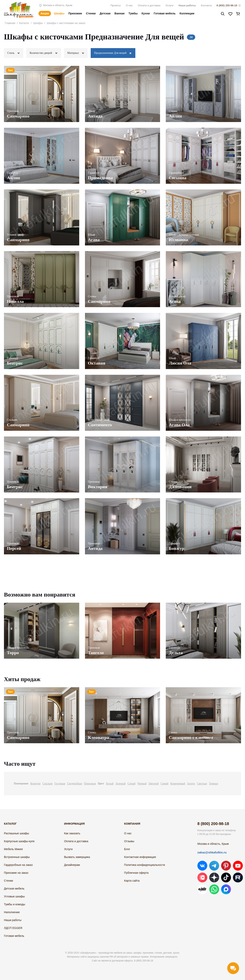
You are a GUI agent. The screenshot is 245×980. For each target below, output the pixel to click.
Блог (127, 849)
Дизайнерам (72, 865)
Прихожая (90, 784)
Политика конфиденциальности (145, 865)
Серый (132, 784)
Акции (45, 13)
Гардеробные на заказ (18, 865)
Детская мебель (14, 889)
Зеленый (121, 784)
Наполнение (12, 912)
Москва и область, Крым (55, 5)
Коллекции (187, 13)
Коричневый (178, 784)
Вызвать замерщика (77, 857)
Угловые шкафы (14, 896)
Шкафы (59, 13)
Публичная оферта (136, 873)
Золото (191, 784)
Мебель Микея (13, 849)
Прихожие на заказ (16, 873)
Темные (214, 784)
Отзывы (129, 841)
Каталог (24, 23)
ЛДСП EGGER (13, 928)
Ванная (119, 13)
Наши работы (187, 5)
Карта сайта (132, 881)
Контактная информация (140, 857)
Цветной (154, 784)
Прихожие (75, 13)
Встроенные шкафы (17, 857)
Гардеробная (75, 784)
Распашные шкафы (16, 833)
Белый (110, 784)
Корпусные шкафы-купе (19, 841)
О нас (129, 5)
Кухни (146, 13)
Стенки (91, 13)
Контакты (206, 5)
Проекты (116, 5)
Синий (164, 784)
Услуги (169, 5)
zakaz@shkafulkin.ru (212, 852)
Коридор (35, 784)
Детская (105, 13)
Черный (142, 784)
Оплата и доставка (149, 5)
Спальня (47, 784)
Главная (10, 23)
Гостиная (60, 784)
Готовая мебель (165, 13)
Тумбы (133, 13)
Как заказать (72, 833)
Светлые (202, 784)
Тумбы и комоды (15, 904)
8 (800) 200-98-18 (227, 5)
